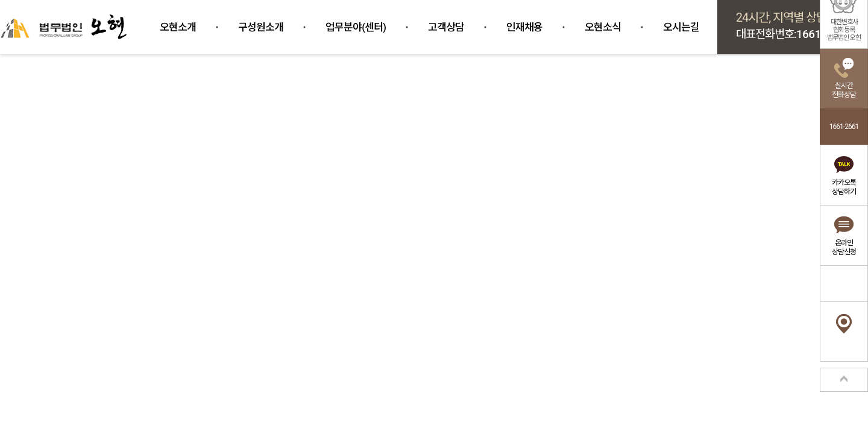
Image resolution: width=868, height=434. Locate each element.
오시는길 (681, 27)
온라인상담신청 (844, 247)
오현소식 (603, 27)
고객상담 (446, 27)
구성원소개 (261, 27)
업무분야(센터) (356, 27)
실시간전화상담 (844, 90)
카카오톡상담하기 (844, 187)
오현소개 (178, 27)
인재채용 (524, 27)
